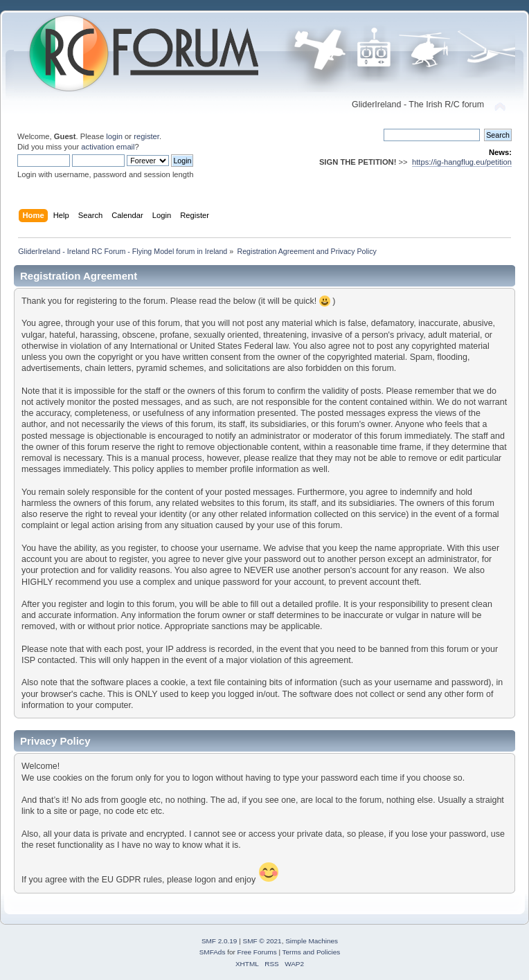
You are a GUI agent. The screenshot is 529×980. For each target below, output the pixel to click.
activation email (108, 147)
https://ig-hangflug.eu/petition (462, 162)
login (114, 136)
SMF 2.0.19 (219, 941)
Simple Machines (312, 941)
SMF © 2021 (262, 941)
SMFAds (213, 952)
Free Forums (257, 952)
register (146, 136)
